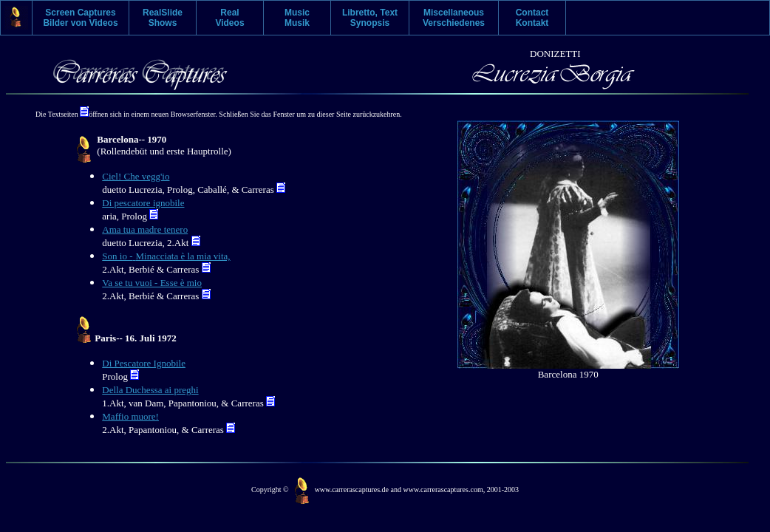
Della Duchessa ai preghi (150, 390)
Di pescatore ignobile (143, 203)
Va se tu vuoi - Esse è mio (152, 283)
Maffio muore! (130, 416)
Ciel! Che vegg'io (136, 176)
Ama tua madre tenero (145, 229)
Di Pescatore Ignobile (144, 363)
